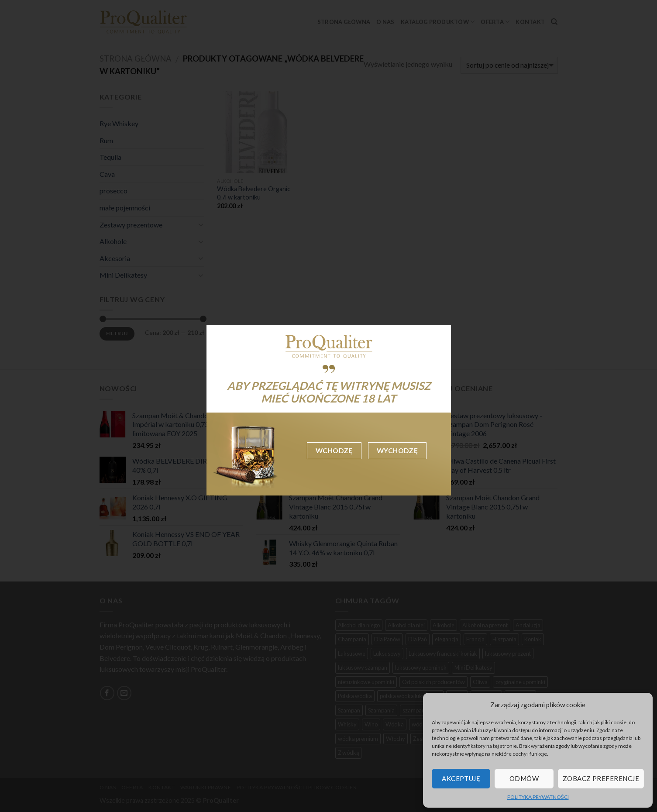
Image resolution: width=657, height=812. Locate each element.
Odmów (524, 778)
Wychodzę (397, 451)
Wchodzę (334, 451)
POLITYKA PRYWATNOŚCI (538, 797)
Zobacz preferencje (601, 778)
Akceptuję (461, 778)
